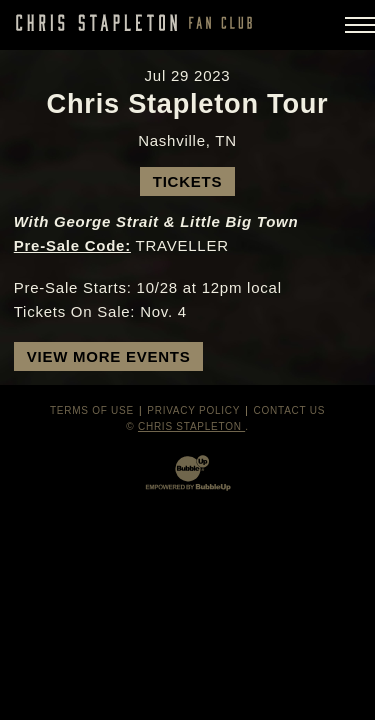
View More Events (109, 356)
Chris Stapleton (191, 426)
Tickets (187, 181)
